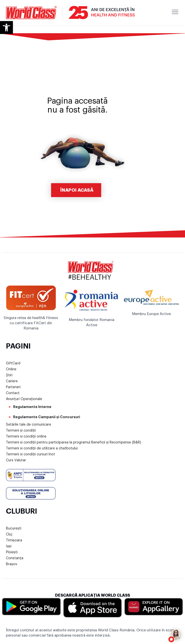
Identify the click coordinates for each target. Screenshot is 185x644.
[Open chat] (176, 635)
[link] (6, 28)
